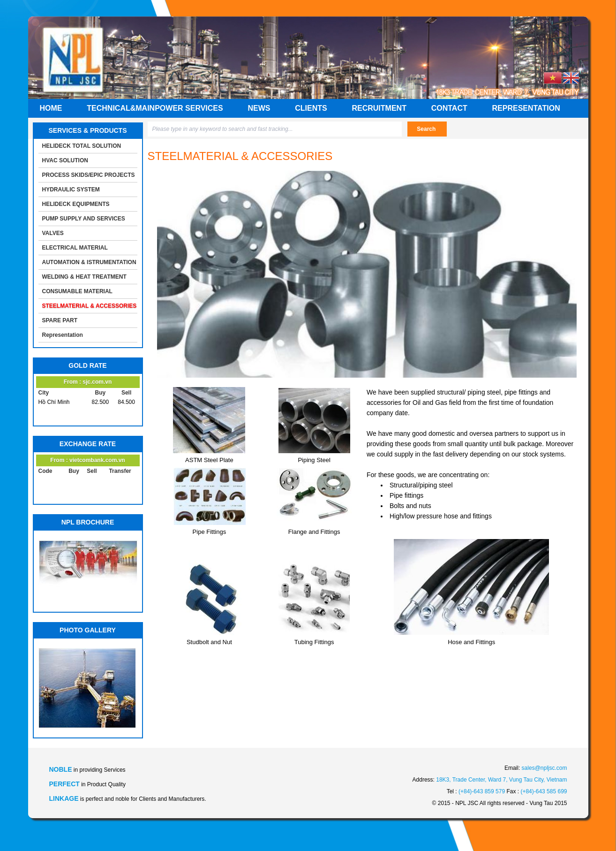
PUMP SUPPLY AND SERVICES (84, 219)
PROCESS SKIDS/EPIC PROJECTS (89, 175)
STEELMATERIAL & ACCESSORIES (90, 306)
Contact (449, 108)
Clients (311, 108)
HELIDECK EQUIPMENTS (76, 204)
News (259, 108)
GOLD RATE (87, 365)
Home (51, 108)
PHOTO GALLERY (88, 630)
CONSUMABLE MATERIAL (77, 291)
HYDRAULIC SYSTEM (71, 190)
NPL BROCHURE (88, 522)
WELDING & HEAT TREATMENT (84, 277)
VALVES (53, 233)
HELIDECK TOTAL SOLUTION (82, 146)
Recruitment (379, 108)
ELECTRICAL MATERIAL (75, 248)
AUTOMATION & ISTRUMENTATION (89, 262)
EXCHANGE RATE (88, 444)
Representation (526, 108)
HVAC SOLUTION (65, 160)
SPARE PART (60, 320)
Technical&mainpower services (155, 108)
